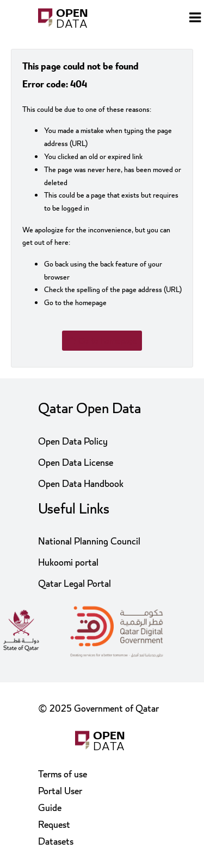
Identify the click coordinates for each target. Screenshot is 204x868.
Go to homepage (102, 341)
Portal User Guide (60, 800)
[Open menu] (195, 19)
